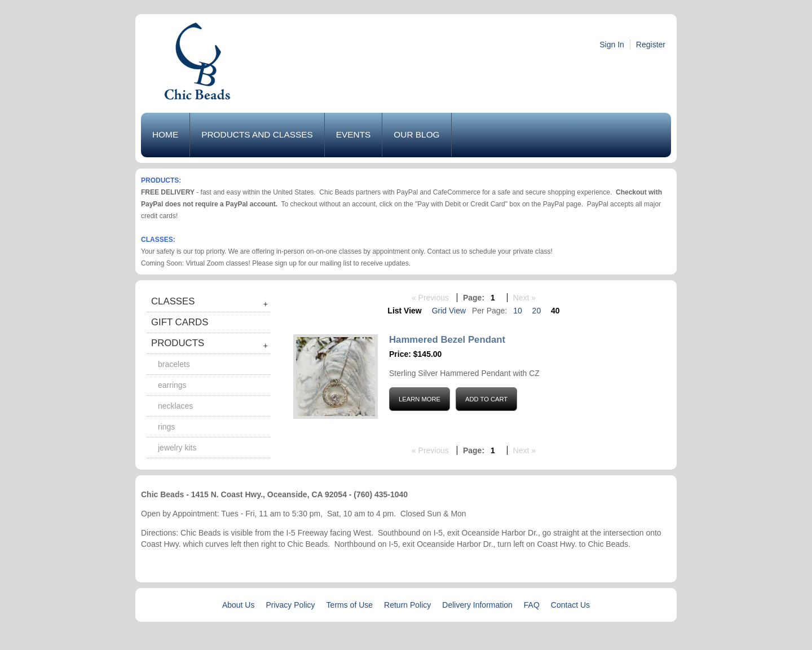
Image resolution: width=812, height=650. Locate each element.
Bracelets (174, 364)
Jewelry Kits (177, 448)
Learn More (420, 399)
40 (555, 311)
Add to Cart (486, 399)
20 (537, 311)
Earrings (172, 385)
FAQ (532, 605)
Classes (173, 301)
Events (354, 134)
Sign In (612, 45)
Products (178, 343)
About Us (239, 605)
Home (165, 134)
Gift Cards (180, 322)
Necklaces (175, 406)
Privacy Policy (290, 605)
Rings (166, 427)
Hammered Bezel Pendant (447, 340)
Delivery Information (477, 605)
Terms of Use (350, 605)
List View (404, 311)
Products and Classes (257, 134)
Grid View (449, 311)
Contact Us (570, 605)
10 (518, 311)
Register (651, 45)
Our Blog (416, 134)
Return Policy (407, 605)
